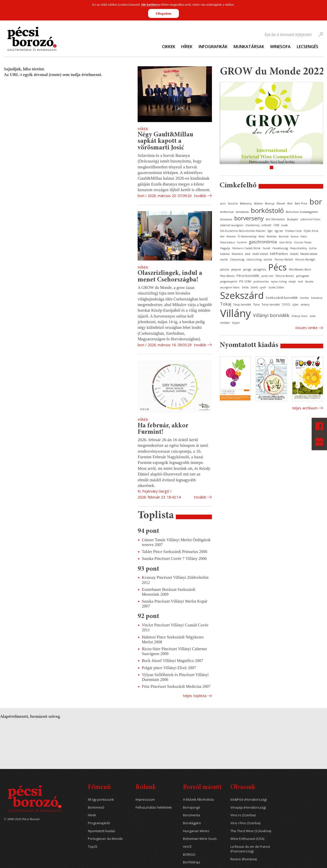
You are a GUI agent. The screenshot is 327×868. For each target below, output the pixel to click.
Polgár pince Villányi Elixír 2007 (169, 668)
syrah (263, 287)
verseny (305, 305)
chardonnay (253, 225)
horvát (267, 248)
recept (292, 281)
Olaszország (237, 259)
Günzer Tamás (303, 242)
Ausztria (233, 203)
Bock (290, 203)
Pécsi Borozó (227, 276)
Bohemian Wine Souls (200, 839)
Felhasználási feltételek (154, 807)
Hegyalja (225, 248)
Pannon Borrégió (305, 259)
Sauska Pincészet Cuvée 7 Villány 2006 (174, 558)
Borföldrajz (192, 862)
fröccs (304, 236)
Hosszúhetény (298, 248)
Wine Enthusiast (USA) (247, 839)
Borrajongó (192, 807)
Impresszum (145, 800)
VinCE (187, 847)
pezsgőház (260, 269)
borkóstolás (242, 212)
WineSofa (280, 47)
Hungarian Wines (196, 831)
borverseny (249, 218)
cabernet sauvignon (232, 225)
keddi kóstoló (260, 254)
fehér (262, 236)
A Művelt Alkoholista (198, 800)
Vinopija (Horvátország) (248, 807)
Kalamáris (237, 254)
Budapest (293, 219)
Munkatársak (249, 47)
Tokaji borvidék (242, 305)
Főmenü (99, 788)
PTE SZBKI (245, 281)
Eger (270, 231)
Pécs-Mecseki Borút (300, 269)
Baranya (270, 203)
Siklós (245, 287)
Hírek (187, 47)
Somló (254, 287)
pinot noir (267, 276)
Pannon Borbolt (284, 259)
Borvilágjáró (192, 823)
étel (222, 236)
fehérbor (272, 236)
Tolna (256, 305)
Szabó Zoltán (276, 287)
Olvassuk (243, 788)
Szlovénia (317, 298)
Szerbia (304, 298)
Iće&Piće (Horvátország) (248, 800)
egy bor (279, 231)
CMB (276, 225)
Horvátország (280, 248)
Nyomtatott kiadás (102, 831)
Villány (236, 313)
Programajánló (99, 823)
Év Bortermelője (247, 236)
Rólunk (146, 788)
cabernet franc (310, 219)
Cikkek (169, 47)
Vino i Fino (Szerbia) (245, 823)
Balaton (258, 203)
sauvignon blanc (230, 287)
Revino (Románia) (244, 859)
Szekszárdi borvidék (282, 298)
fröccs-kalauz (228, 242)
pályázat (236, 269)
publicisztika (261, 281)
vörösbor (225, 323)
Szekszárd (242, 295)
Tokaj (226, 304)
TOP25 (286, 305)
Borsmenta (191, 815)
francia (295, 236)
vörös (313, 316)
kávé (248, 254)
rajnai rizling (279, 281)
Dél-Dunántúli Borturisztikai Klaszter (243, 231)
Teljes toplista (195, 696)
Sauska (309, 281)
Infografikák (213, 47)
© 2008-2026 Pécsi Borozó (22, 819)
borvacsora (226, 219)
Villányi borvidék (271, 315)
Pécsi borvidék (248, 276)
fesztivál (284, 236)
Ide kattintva (150, 4)
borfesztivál (227, 212)
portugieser (303, 276)
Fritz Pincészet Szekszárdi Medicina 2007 (176, 686)
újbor (295, 305)
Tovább (200, 196)
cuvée (284, 225)
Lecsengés (308, 47)
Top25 (93, 847)
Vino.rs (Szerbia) (243, 815)
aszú (223, 203)
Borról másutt (202, 788)
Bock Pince (301, 203)
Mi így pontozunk (101, 800)
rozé (300, 281)
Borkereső (96, 807)
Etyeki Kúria (311, 231)
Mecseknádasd (309, 254)
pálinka (225, 269)
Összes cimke (306, 328)
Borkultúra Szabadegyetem (302, 212)
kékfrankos (279, 254)
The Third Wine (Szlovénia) (251, 831)
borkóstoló (267, 210)
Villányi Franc (299, 316)
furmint (242, 242)
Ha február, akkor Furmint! (163, 429)
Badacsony (246, 203)
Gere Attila (285, 242)
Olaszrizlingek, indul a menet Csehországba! (170, 277)
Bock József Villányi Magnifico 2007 (172, 661)
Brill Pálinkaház (275, 219)
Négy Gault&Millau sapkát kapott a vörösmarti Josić (165, 141)
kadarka (225, 254)
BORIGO (189, 855)
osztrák (268, 259)
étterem (231, 236)
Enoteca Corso (293, 231)
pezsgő (247, 269)
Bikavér (281, 203)
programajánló (229, 281)
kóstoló (294, 254)
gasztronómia (263, 242)
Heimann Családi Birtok (246, 248)
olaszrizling (254, 259)
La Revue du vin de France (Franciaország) (250, 849)
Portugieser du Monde (105, 839)
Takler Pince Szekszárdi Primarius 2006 (175, 552)
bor (316, 202)
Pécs (278, 267)
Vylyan (236, 323)
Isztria (313, 248)
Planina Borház (285, 276)
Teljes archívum (305, 408)
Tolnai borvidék (271, 305)
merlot (224, 259)
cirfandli (267, 225)
